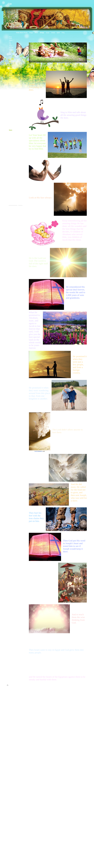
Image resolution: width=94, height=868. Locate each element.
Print (9, 685)
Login (86, 685)
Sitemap (14, 685)
